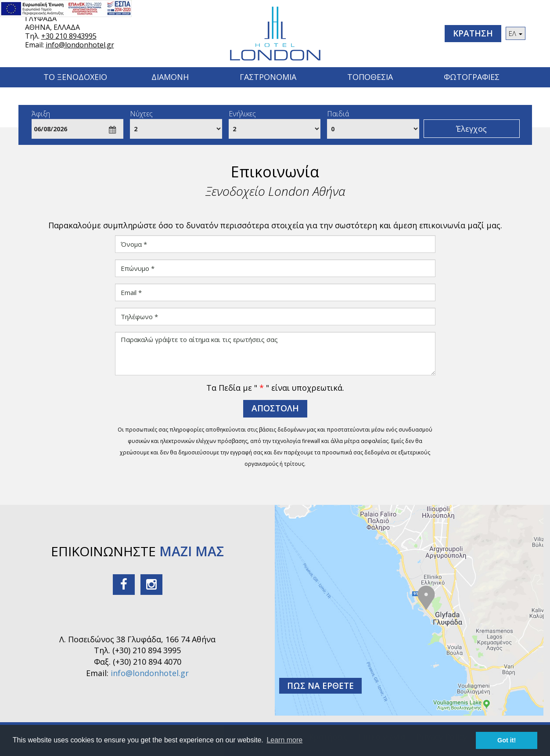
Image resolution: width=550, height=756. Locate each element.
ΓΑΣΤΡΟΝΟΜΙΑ (268, 77)
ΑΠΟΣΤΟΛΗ (275, 408)
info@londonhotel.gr (80, 45)
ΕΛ (516, 33)
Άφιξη (41, 114)
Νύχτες (141, 114)
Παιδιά (338, 114)
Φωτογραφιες (472, 77)
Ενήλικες (242, 114)
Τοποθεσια (370, 77)
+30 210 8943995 (69, 36)
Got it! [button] (507, 740)
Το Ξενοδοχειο (75, 77)
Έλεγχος (471, 129)
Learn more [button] (284, 740)
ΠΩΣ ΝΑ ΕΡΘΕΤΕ (320, 686)
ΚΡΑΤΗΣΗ (473, 33)
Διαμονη (170, 77)
